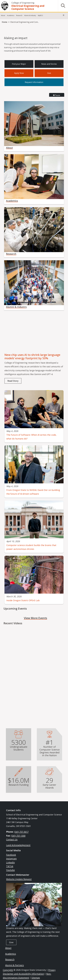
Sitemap (36, 978)
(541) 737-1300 (18, 836)
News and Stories (49, 64)
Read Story (13, 381)
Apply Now (19, 73)
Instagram (11, 859)
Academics (11, 15)
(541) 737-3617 (21, 832)
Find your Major (19, 64)
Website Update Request (19, 879)
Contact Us (12, 839)
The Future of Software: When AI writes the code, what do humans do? (31, 437)
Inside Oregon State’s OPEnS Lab (23, 600)
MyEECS (40, 15)
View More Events (35, 618)
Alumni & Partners (15, 965)
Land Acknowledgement (18, 845)
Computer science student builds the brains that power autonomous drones (31, 547)
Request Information (34, 82)
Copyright (8, 970)
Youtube (10, 870)
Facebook (11, 855)
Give (49, 73)
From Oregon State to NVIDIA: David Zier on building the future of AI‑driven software (33, 492)
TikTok (10, 866)
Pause (57, 95)
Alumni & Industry (30, 15)
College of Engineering (23, 3)
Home (5, 22)
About (3, 15)
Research (19, 15)
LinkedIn (10, 862)
